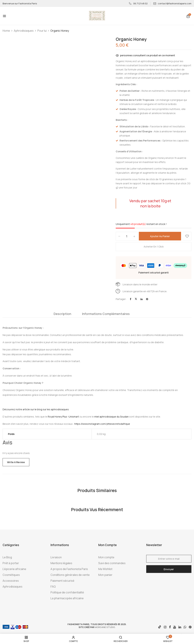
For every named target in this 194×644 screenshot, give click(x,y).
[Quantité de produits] (127, 236)
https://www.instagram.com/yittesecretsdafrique (102, 424)
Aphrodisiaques (24, 31)
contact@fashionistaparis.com (172, 3)
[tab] (62, 315)
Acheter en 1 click (154, 247)
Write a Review (16, 462)
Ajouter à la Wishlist (187, 236)
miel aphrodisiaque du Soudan (111, 417)
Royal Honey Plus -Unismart (63, 417)
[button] (188, 16)
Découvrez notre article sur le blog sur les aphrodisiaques (36, 409)
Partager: (121, 299)
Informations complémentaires (106, 314)
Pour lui (42, 31)
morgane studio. (105, 627)
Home (6, 31)
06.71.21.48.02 (138, 3)
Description (62, 314)
